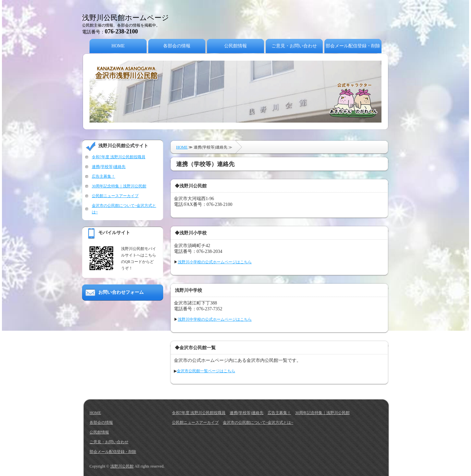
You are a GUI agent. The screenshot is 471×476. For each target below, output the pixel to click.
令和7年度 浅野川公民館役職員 (119, 157)
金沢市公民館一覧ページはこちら (206, 371)
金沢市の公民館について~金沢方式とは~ (258, 422)
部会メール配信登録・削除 (353, 46)
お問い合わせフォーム (121, 292)
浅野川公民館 (122, 466)
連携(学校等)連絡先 (109, 167)
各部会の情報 (177, 46)
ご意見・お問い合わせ (294, 46)
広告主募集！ (103, 176)
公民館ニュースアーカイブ (115, 196)
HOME (118, 46)
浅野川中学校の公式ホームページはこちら (215, 319)
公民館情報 (235, 46)
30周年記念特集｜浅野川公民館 (119, 186)
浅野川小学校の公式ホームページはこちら (215, 262)
